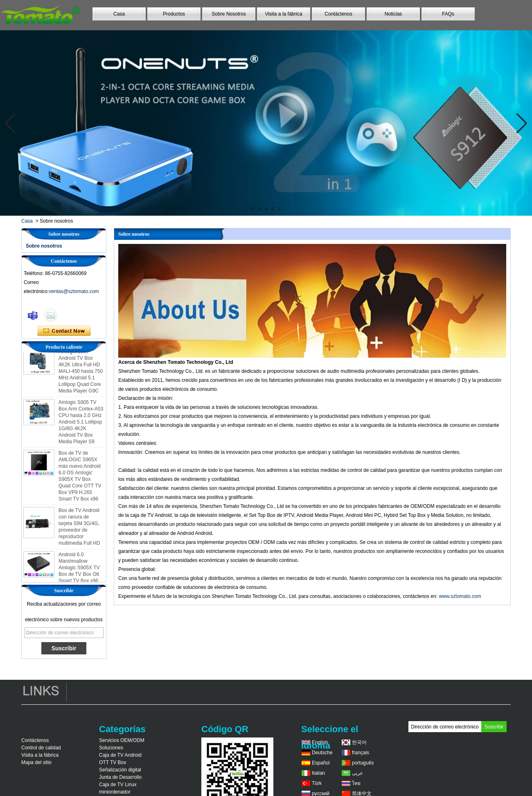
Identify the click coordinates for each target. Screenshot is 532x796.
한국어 (359, 742)
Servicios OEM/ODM (122, 740)
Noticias (393, 14)
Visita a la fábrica (283, 14)
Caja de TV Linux (118, 785)
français (361, 753)
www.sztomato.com (460, 596)
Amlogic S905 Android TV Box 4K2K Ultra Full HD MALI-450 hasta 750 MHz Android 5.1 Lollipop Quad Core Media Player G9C (81, 372)
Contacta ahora (64, 331)
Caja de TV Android (120, 755)
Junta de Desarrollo (120, 777)
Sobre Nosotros (229, 14)
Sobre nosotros (44, 246)
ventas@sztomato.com (74, 291)
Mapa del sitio (36, 762)
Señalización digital (120, 770)
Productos (174, 14)
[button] (253, 209)
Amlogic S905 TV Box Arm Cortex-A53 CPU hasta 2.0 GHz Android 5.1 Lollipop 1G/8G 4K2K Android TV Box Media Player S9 (81, 423)
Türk (317, 783)
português (363, 763)
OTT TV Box (113, 762)
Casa (119, 14)
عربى (357, 773)
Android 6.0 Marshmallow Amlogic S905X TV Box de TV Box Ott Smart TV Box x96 (79, 569)
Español (321, 763)
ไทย (356, 783)
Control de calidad (41, 748)
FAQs (448, 14)
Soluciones (111, 748)
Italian (318, 773)
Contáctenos (338, 14)
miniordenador (115, 792)
